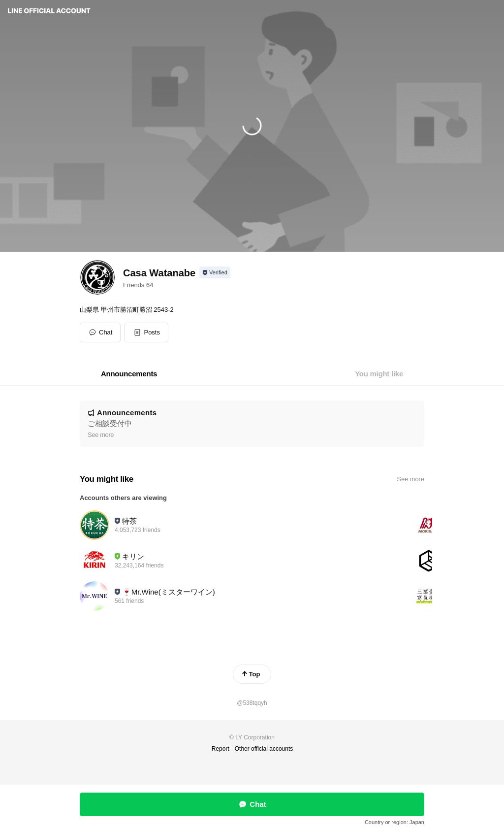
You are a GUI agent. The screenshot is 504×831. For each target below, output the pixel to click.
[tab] (129, 374)
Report (220, 749)
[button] (146, 332)
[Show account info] (215, 272)
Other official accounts (264, 749)
